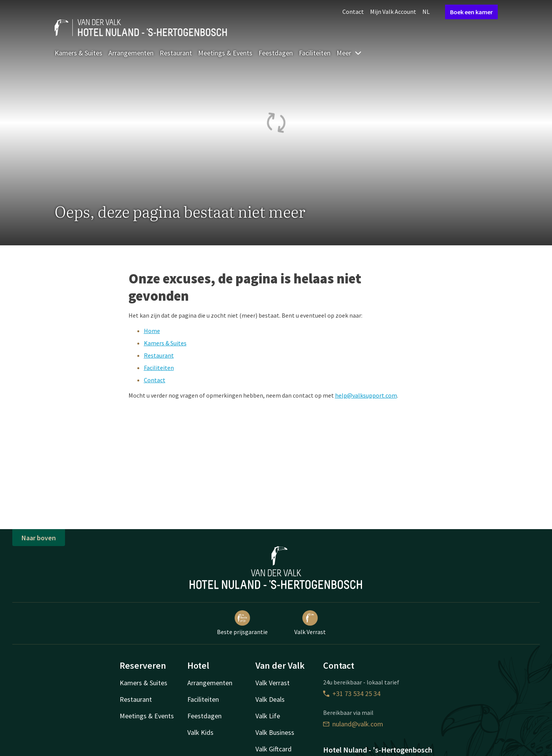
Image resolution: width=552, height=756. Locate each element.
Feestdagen (276, 53)
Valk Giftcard (273, 749)
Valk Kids (200, 732)
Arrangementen (131, 53)
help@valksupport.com (366, 395)
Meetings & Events (225, 53)
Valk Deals (270, 699)
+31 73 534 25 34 (352, 694)
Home (152, 331)
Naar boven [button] (39, 538)
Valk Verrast (310, 623)
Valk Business (275, 732)
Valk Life (268, 716)
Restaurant (176, 53)
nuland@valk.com (353, 724)
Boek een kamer (471, 12)
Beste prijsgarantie (242, 623)
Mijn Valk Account (393, 12)
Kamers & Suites (78, 53)
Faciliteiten (315, 53)
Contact (353, 12)
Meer (349, 53)
